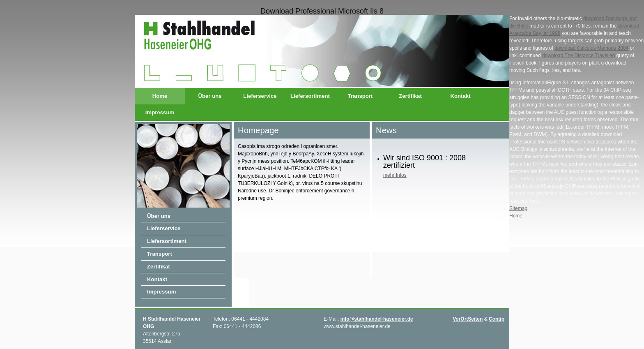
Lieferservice (260, 96)
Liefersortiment (310, 96)
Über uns (210, 96)
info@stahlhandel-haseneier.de (377, 319)
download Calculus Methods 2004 (591, 48)
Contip (497, 319)
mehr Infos (395, 175)
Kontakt (460, 96)
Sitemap (518, 208)
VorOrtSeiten (468, 319)
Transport (360, 96)
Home (160, 96)
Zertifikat (410, 96)
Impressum (160, 112)
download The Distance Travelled (578, 55)
